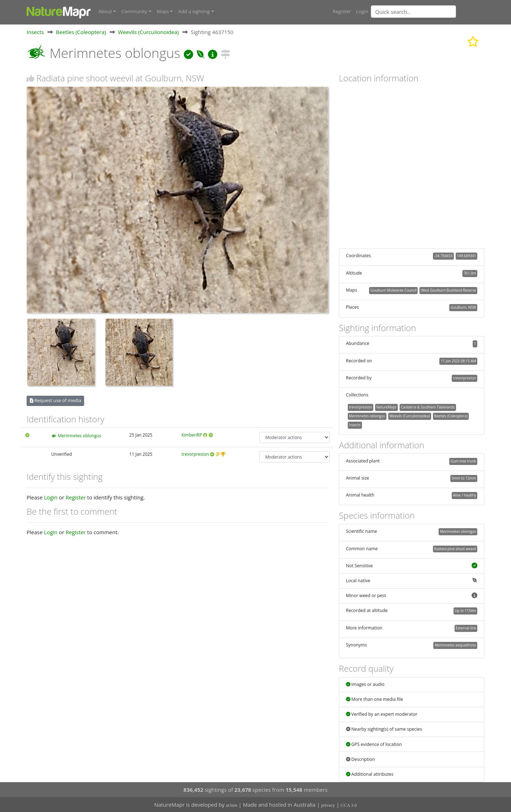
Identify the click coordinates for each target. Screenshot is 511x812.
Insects (35, 32)
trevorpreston (195, 454)
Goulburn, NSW (463, 307)
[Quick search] (413, 11)
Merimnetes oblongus (79, 435)
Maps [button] (163, 11)
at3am (232, 805)
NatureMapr (386, 407)
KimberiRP (192, 435)
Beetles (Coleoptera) (81, 32)
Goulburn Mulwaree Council (394, 290)
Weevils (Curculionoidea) (149, 32)
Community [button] (134, 11)
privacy (328, 805)
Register (342, 11)
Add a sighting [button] (194, 11)
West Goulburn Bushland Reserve (448, 290)
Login (362, 11)
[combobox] (428, 11)
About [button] (105, 11)
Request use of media (56, 400)
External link (466, 628)
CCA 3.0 (349, 805)
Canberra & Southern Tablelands (428, 407)
